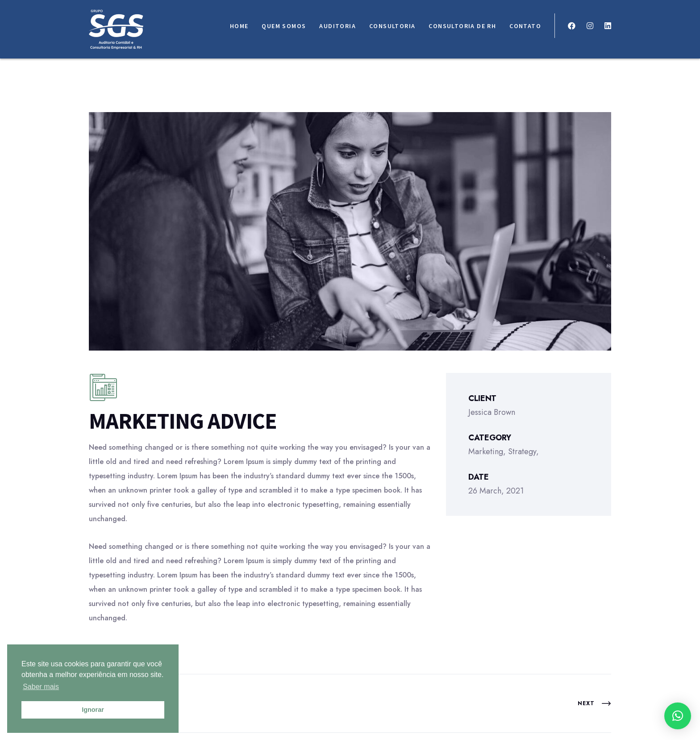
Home (239, 26)
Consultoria (392, 26)
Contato (525, 26)
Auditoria (337, 26)
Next (594, 703)
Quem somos (284, 26)
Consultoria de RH (462, 26)
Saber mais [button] (41, 687)
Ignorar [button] (93, 710)
